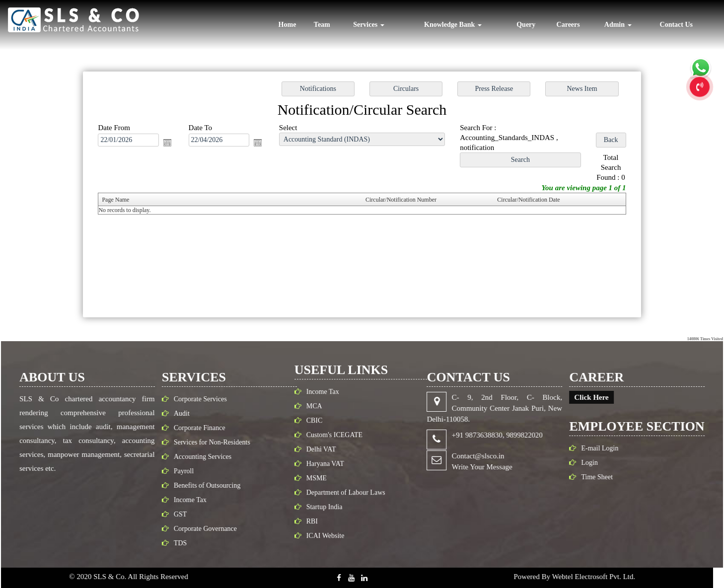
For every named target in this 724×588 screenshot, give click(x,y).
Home (288, 25)
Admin (618, 25)
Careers (568, 25)
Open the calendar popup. (174, 144)
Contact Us (677, 25)
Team (322, 25)
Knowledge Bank (453, 25)
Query (526, 25)
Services (368, 25)
